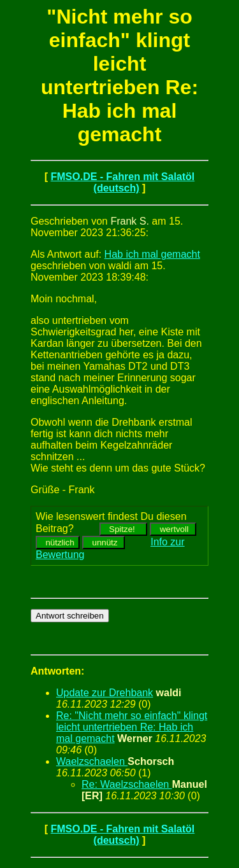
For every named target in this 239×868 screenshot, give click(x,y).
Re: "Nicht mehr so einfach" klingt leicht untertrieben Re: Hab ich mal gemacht (132, 727)
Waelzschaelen (92, 761)
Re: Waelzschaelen (127, 784)
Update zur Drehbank (105, 693)
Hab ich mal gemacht (152, 254)
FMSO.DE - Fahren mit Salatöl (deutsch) (122, 182)
